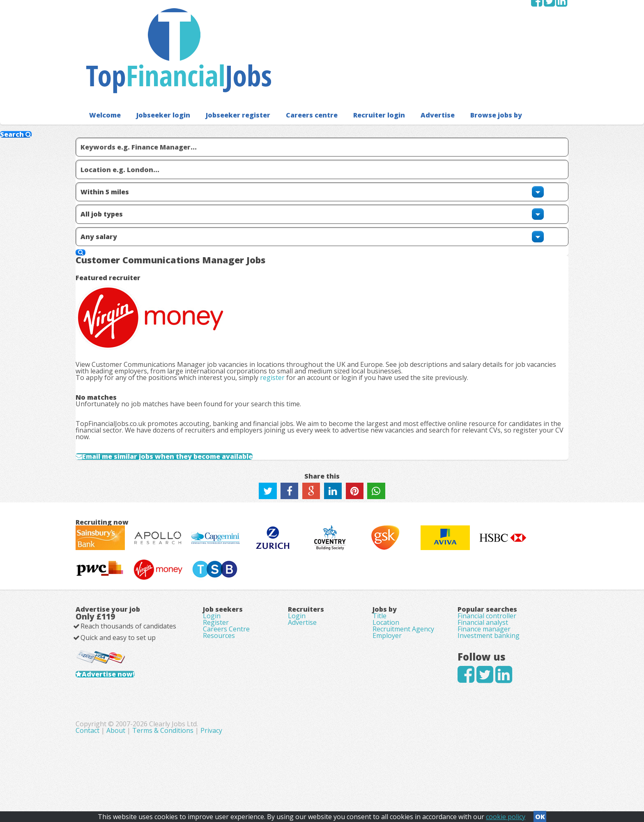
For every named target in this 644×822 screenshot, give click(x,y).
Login (212, 623)
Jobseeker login (158, 61)
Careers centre (295, 61)
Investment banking (489, 657)
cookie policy (506, 814)
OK (540, 814)
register (285, 212)
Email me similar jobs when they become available (190, 345)
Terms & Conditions (336, 777)
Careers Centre (226, 646)
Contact (262, 777)
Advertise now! (121, 698)
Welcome (103, 61)
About (289, 777)
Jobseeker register (227, 61)
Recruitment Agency (403, 646)
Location (386, 634)
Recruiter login (358, 61)
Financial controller (487, 623)
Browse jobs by (467, 61)
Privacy (385, 777)
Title (379, 623)
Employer (387, 657)
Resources (219, 657)
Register (216, 634)
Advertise (413, 61)
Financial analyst (483, 634)
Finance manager (484, 646)
